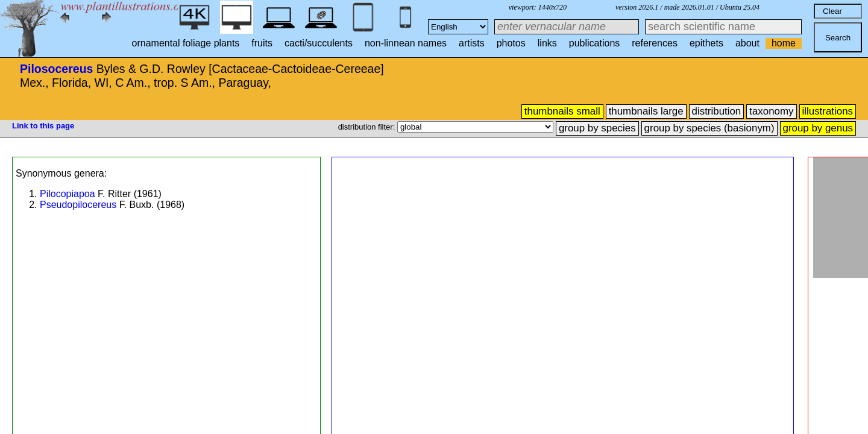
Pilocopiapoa (68, 194)
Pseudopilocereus (78, 205)
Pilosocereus (56, 69)
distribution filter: (368, 127)
